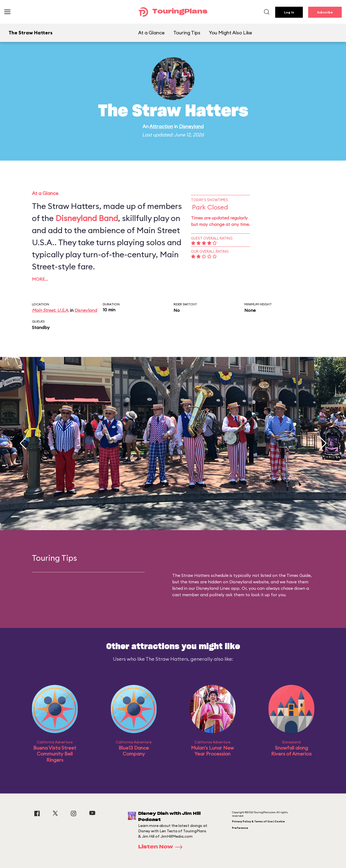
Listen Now (162, 847)
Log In (289, 12)
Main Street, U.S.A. (50, 310)
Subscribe (325, 12)
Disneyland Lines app (218, 588)
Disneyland (191, 126)
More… (40, 279)
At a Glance (151, 33)
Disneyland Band (87, 218)
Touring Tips (187, 33)
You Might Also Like (231, 33)
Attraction (161, 126)
